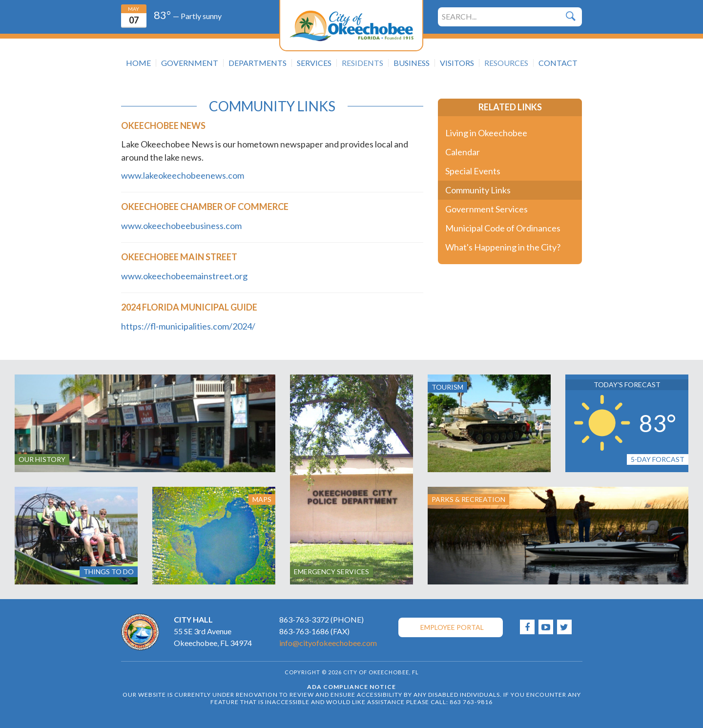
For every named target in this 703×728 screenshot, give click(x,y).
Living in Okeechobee (486, 133)
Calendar (463, 152)
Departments (258, 63)
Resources (506, 63)
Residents (362, 63)
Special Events (473, 171)
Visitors (457, 63)
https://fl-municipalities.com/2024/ (188, 326)
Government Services (486, 209)
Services (314, 63)
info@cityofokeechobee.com (328, 643)
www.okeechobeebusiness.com (181, 226)
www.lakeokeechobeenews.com (183, 175)
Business (412, 63)
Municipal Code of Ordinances (503, 228)
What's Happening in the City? (503, 247)
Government (190, 63)
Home (138, 63)
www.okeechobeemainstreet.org (184, 276)
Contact (558, 63)
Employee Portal (452, 627)
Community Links (478, 190)
